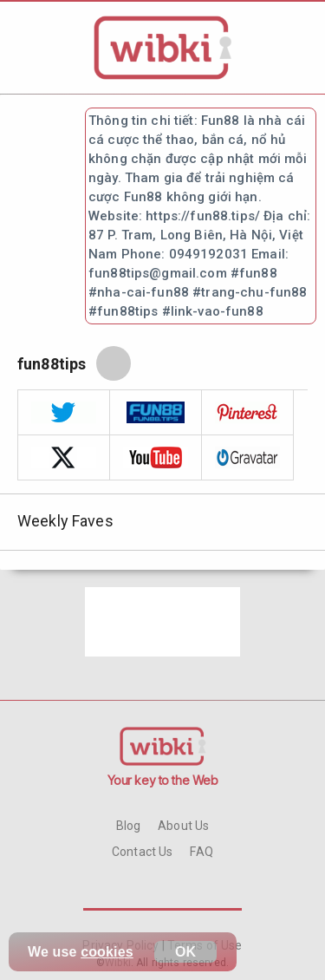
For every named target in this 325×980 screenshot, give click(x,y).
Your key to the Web (163, 780)
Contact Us (142, 852)
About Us (183, 826)
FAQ (201, 852)
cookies (107, 952)
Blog (129, 826)
